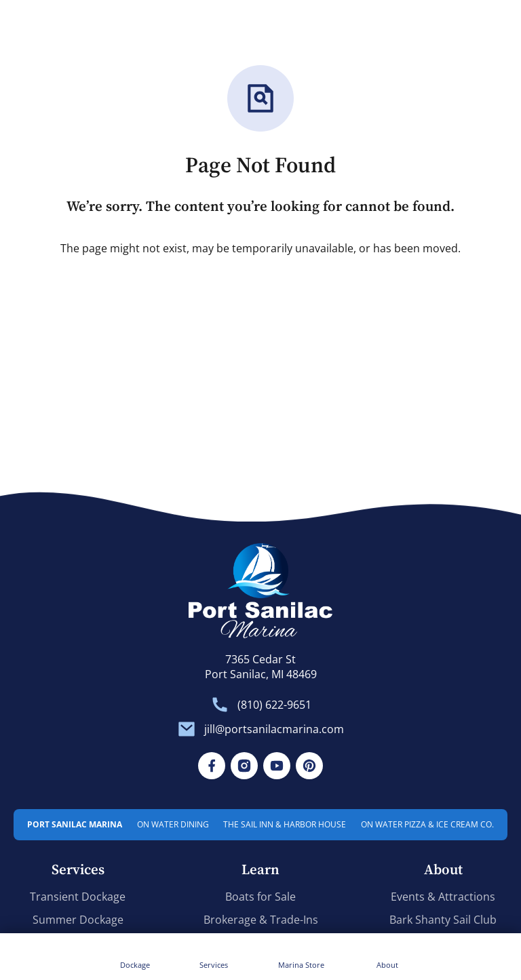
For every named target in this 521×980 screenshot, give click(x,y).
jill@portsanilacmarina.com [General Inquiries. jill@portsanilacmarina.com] (274, 729)
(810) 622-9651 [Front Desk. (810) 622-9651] (274, 705)
